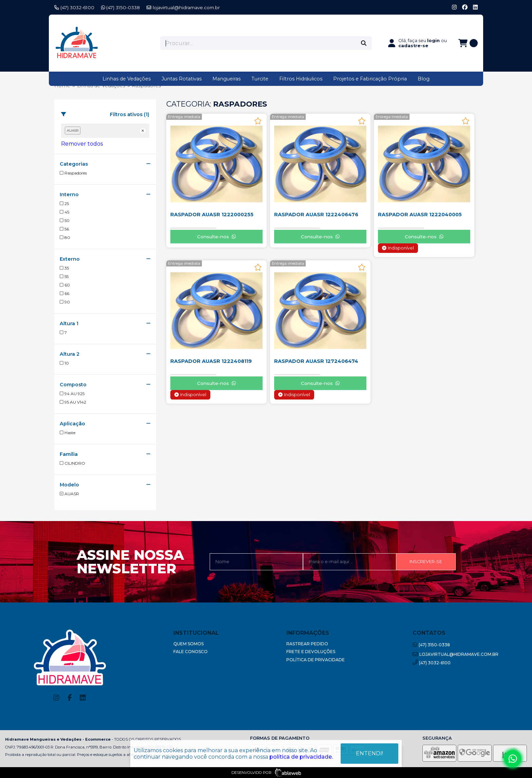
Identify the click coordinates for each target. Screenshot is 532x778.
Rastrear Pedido (307, 644)
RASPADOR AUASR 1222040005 (420, 215)
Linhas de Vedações (127, 79)
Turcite (260, 79)
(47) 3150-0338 (121, 7)
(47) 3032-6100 (74, 7)
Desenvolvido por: (266, 773)
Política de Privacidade (316, 660)
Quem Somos (188, 644)
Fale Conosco (191, 652)
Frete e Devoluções (311, 652)
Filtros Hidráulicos (301, 79)
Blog (424, 79)
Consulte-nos (216, 237)
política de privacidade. (301, 757)
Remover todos (82, 144)
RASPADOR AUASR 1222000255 (212, 215)
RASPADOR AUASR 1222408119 (211, 361)
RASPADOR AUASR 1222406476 (316, 215)
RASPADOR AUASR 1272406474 (316, 361)
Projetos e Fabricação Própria (370, 79)
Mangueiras (226, 79)
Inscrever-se (426, 562)
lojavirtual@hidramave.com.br (183, 7)
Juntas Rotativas (182, 79)
